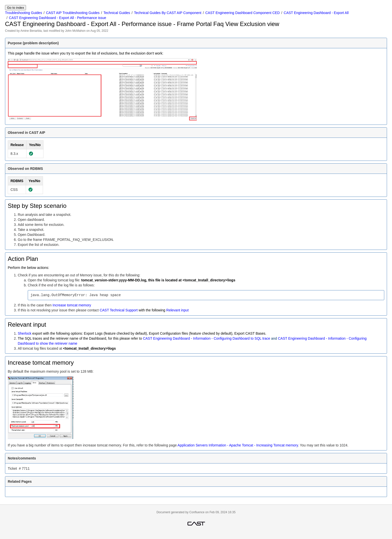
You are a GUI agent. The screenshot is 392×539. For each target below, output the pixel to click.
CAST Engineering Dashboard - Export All (316, 13)
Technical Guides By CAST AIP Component (168, 13)
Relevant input (177, 310)
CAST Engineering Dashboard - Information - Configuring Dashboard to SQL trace (207, 338)
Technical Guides (117, 13)
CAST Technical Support (119, 310)
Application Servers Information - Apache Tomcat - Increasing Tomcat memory (238, 445)
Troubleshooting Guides (23, 13)
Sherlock (24, 333)
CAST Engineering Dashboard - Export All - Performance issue (58, 18)
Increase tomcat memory (72, 305)
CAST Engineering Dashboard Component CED (242, 13)
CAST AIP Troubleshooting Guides (73, 13)
